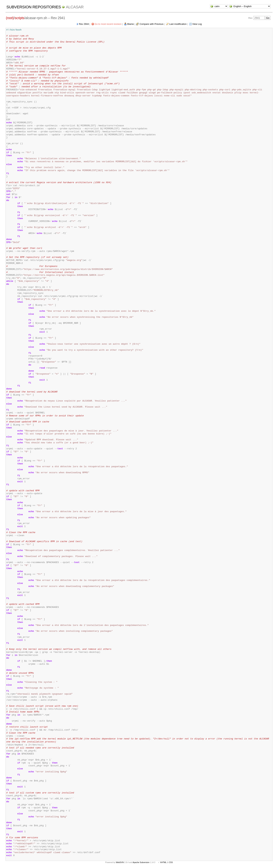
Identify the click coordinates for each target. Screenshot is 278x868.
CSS (171, 862)
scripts (20, 18)
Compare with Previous (151, 24)
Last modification (178, 24)
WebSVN (120, 862)
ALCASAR (75, 7)
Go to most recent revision (108, 24)
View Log (197, 24)
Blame (131, 24)
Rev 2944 (84, 24)
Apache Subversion (141, 862)
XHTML (163, 862)
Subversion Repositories (34, 7)
